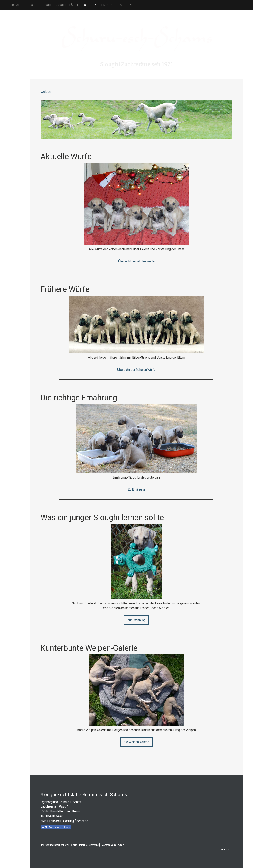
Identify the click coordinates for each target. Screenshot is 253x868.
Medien (126, 5)
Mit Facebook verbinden (56, 827)
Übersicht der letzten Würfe (136, 261)
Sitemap (93, 845)
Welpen (90, 5)
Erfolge (109, 5)
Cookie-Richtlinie (79, 845)
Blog (29, 5)
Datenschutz (61, 845)
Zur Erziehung (136, 620)
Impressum (47, 845)
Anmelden (227, 849)
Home (16, 5)
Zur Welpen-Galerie (136, 742)
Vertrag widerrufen (113, 845)
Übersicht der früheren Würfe (136, 370)
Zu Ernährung (136, 489)
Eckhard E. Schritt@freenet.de (69, 821)
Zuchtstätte (67, 5)
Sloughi (44, 5)
